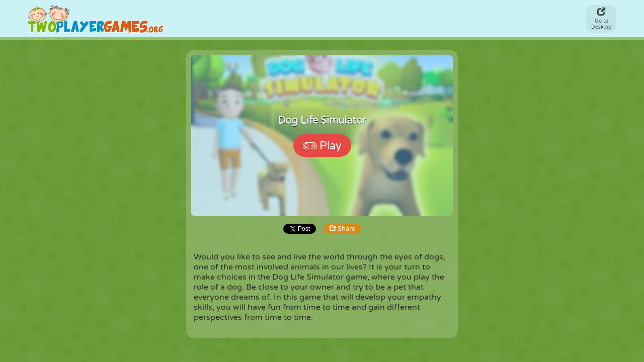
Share (342, 229)
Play (322, 146)
